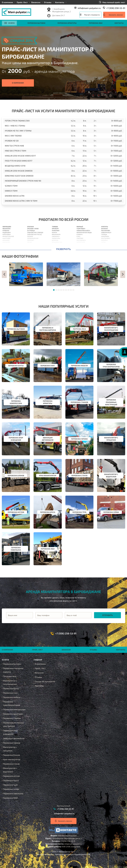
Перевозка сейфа (11, 789)
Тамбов (55, 227)
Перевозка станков (12, 718)
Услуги (9, 23)
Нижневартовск (83, 246)
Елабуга (80, 234)
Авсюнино (7, 229)
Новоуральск (106, 232)
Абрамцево (7, 227)
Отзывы (48, 2)
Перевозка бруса (11, 780)
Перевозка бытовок (36, 23)
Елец (78, 236)
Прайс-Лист (22, 2)
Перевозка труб (10, 785)
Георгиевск (81, 229)
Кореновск (81, 248)
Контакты (60, 2)
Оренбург (55, 229)
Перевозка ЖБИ (96, 23)
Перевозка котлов (11, 776)
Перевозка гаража (12, 743)
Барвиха (6, 246)
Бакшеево (6, 242)
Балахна (104, 229)
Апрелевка (7, 234)
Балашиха (6, 244)
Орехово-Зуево (33, 229)
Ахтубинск (105, 244)
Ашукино (6, 240)
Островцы (31, 230)
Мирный (80, 227)
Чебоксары (56, 238)
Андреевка (7, 232)
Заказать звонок (116, 15)
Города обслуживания (45, 681)
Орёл (54, 244)
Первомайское (33, 238)
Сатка (103, 242)
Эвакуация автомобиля (14, 738)
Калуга (54, 232)
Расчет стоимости (92, 15)
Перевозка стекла (11, 764)
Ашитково (6, 238)
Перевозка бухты (11, 688)
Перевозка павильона (13, 793)
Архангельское (8, 236)
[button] (4, 274)
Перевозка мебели (12, 697)
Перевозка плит (10, 693)
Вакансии (36, 2)
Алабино (6, 230)
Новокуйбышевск (83, 230)
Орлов (54, 248)
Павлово (80, 238)
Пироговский (32, 244)
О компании (7, 2)
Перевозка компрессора (14, 709)
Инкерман (105, 236)
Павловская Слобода (35, 232)
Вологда (55, 240)
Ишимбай (105, 246)
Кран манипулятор (12, 759)
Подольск (31, 248)
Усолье (79, 244)
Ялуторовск (106, 238)
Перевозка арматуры (67, 23)
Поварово (31, 246)
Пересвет (31, 240)
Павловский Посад (34, 234)
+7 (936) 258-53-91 (116, 8)
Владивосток (57, 242)
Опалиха (30, 227)
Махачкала (56, 234)
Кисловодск (81, 240)
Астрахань (56, 246)
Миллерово (106, 230)
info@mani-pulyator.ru (89, 8)
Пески (29, 242)
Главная (38, 660)
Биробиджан (106, 248)
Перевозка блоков (11, 755)
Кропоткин (81, 242)
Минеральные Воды (84, 232)
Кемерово (56, 230)
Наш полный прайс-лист (114, 2)
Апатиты (105, 227)
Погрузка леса (10, 676)
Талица (104, 234)
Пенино (30, 236)
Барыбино (6, 248)
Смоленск (56, 236)
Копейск (104, 240)
